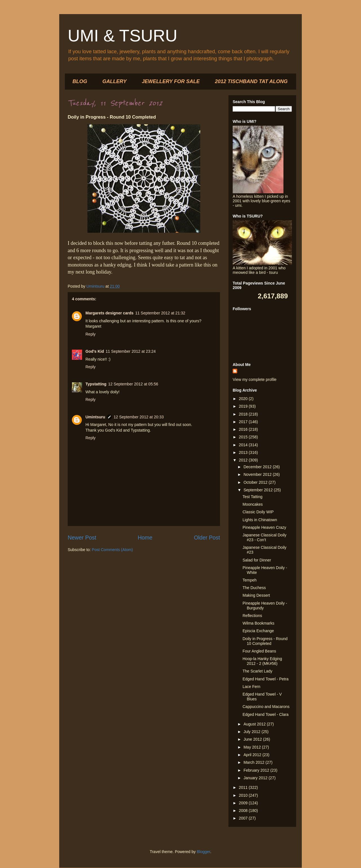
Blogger (203, 852)
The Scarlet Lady (257, 671)
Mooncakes (253, 504)
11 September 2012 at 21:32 (160, 313)
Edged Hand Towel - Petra (266, 679)
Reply (91, 334)
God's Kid (95, 351)
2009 (244, 803)
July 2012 (252, 732)
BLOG (80, 81)
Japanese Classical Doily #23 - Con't (265, 537)
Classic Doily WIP (258, 512)
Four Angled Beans (259, 651)
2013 (244, 452)
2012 (244, 460)
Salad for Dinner (257, 560)
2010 (244, 795)
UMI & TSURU (123, 36)
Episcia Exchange (258, 631)
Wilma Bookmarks (258, 623)
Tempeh (250, 580)
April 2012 (253, 755)
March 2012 (254, 762)
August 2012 (255, 724)
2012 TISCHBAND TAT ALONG (251, 81)
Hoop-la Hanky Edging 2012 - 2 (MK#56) (262, 661)
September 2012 (258, 490)
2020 (244, 399)
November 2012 (258, 474)
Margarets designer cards (109, 313)
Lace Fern (251, 687)
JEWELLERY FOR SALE (171, 81)
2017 (244, 422)
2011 (244, 787)
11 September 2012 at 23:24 (131, 351)
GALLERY (115, 81)
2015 (244, 437)
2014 (244, 445)
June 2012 (253, 739)
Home (145, 538)
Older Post (207, 538)
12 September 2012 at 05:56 (133, 384)
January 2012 (256, 778)
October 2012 (256, 482)
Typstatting (96, 384)
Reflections (252, 616)
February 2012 (257, 770)
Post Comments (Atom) (112, 550)
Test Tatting (253, 497)
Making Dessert (256, 595)
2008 (244, 811)
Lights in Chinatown (260, 520)
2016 (244, 429)
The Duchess (254, 588)
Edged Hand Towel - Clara (266, 714)
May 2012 (253, 747)
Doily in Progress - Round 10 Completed (265, 641)
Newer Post (82, 538)
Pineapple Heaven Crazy (264, 527)
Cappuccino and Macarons (266, 707)
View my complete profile (255, 379)
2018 (244, 414)
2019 (244, 406)
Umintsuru (95, 417)
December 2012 (258, 467)
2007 (244, 818)
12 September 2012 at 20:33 (139, 417)
